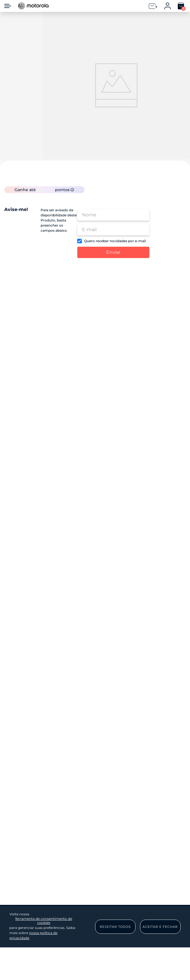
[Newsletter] (153, 6)
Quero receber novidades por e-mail (115, 256)
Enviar (113, 267)
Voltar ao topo (153, 663)
